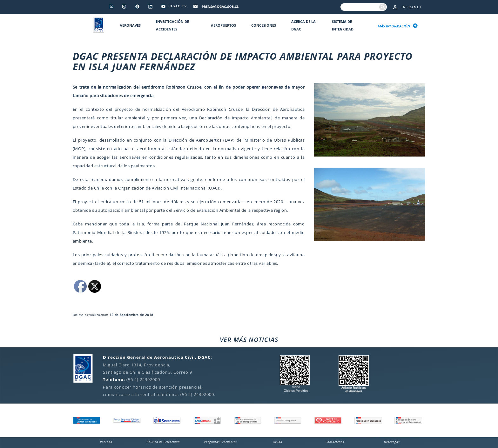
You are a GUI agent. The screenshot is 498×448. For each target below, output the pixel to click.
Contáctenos (335, 442)
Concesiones (264, 25)
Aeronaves (130, 25)
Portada (106, 442)
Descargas (392, 442)
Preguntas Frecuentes (221, 442)
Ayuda (278, 442)
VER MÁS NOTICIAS (249, 340)
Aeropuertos (223, 25)
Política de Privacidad (163, 442)
